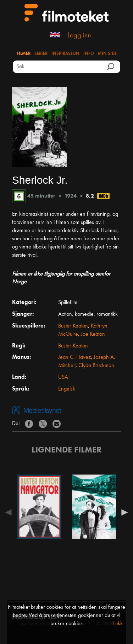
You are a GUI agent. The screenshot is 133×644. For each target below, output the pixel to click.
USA (63, 377)
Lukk (118, 624)
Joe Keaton (93, 334)
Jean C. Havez (74, 357)
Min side (107, 54)
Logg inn (79, 36)
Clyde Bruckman (96, 366)
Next (123, 512)
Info (89, 54)
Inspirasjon (65, 54)
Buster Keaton (73, 326)
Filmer (24, 54)
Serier (41, 54)
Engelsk (67, 389)
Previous (10, 512)
